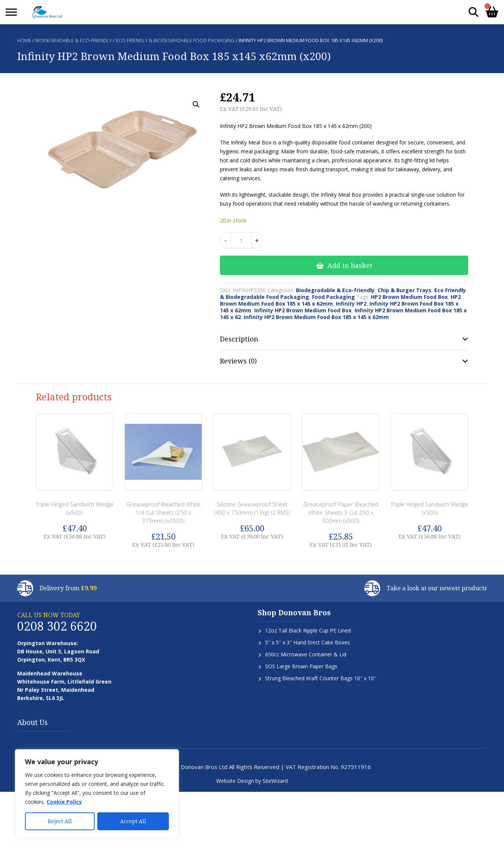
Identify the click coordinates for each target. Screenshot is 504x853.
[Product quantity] (241, 240)
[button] (196, 104)
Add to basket (350, 265)
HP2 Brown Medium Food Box (409, 297)
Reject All (60, 821)
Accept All (133, 821)
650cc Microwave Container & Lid (306, 654)
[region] (97, 794)
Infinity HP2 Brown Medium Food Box (303, 310)
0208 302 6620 (57, 626)
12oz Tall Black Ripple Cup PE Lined (308, 630)
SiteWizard (275, 781)
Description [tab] (239, 339)
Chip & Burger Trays (404, 290)
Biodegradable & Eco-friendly (74, 40)
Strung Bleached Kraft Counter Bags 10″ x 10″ (321, 678)
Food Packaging (333, 297)
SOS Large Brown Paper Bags (301, 666)
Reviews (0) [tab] (238, 361)
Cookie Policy (64, 802)
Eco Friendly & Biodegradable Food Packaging (175, 40)
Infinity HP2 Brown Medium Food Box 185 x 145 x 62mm (316, 317)
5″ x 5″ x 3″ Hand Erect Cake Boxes (308, 642)
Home (24, 40)
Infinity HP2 (351, 304)
